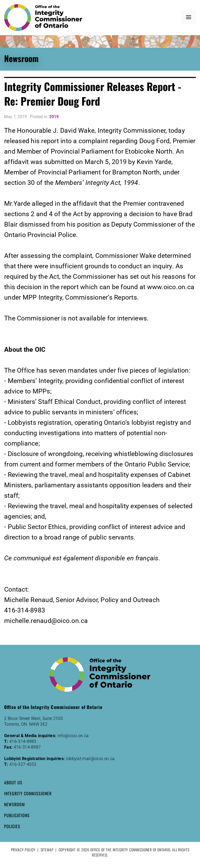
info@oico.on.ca (73, 736)
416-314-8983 (23, 741)
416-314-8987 (27, 747)
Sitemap (47, 850)
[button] (189, 17)
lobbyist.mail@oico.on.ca (90, 759)
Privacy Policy (23, 850)
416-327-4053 (23, 764)
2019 (54, 117)
